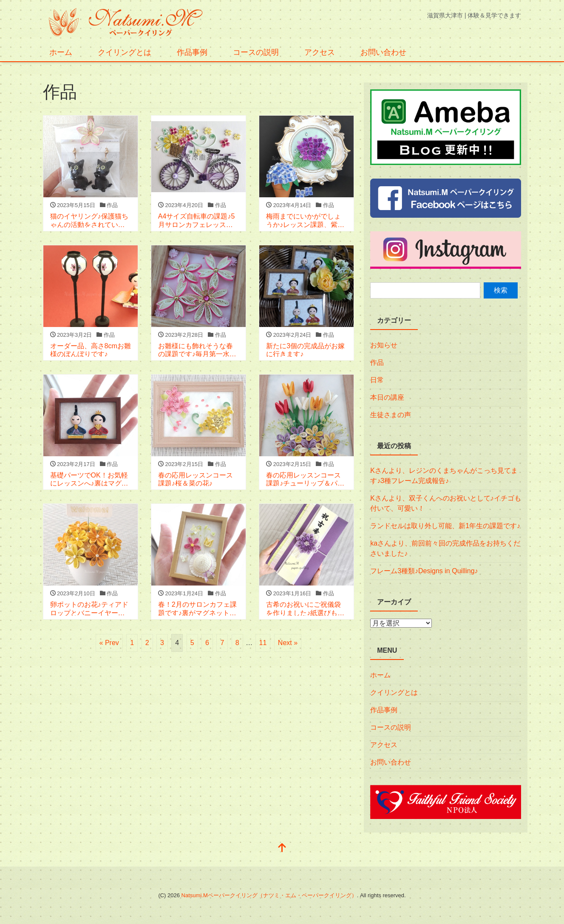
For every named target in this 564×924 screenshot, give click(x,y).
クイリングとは (125, 52)
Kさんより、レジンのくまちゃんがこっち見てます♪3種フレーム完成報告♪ (444, 476)
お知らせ (384, 345)
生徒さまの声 (391, 415)
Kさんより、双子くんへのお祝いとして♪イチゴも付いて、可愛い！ (446, 503)
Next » (288, 643)
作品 (377, 362)
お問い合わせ (383, 52)
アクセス (320, 52)
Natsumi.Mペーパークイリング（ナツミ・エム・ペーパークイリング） (269, 895)
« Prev (109, 643)
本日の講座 (387, 397)
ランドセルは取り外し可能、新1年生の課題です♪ (445, 526)
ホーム (61, 52)
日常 (377, 380)
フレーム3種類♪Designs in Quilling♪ (424, 571)
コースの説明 (256, 52)
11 (263, 643)
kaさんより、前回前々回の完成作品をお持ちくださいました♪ (445, 548)
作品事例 (192, 52)
